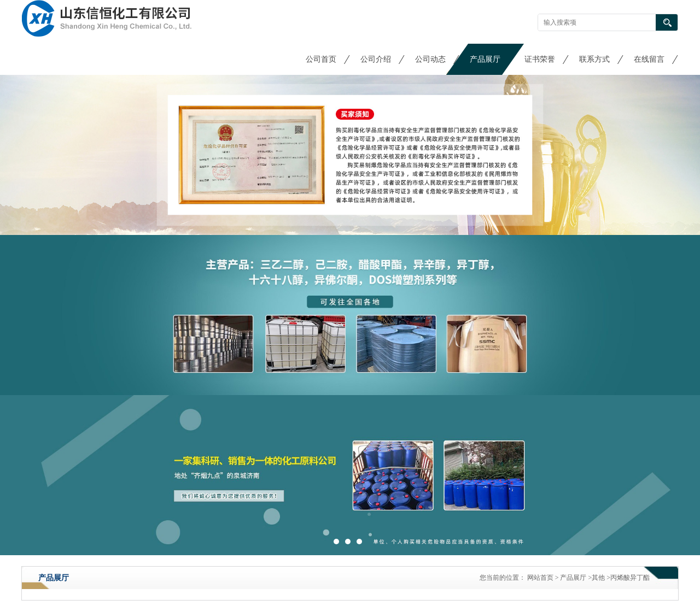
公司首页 (321, 59)
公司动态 (430, 59)
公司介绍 (376, 59)
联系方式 (594, 59)
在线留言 (649, 59)
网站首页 (540, 578)
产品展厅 (485, 59)
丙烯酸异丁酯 (630, 578)
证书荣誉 (540, 59)
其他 (598, 578)
